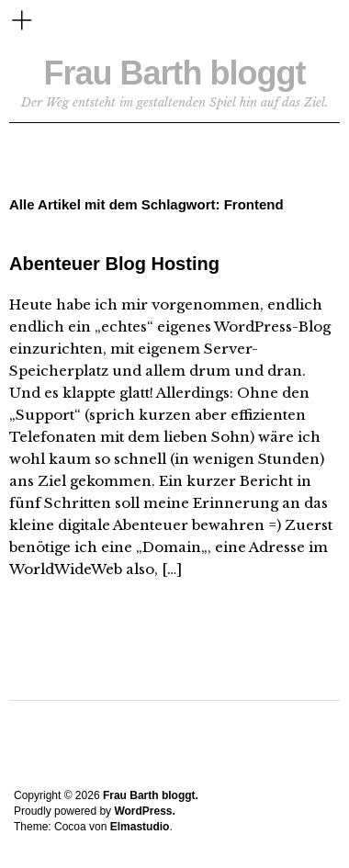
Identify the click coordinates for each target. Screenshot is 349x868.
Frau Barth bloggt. (151, 795)
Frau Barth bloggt (175, 73)
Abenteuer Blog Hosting (114, 264)
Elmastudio (140, 827)
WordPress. (144, 811)
